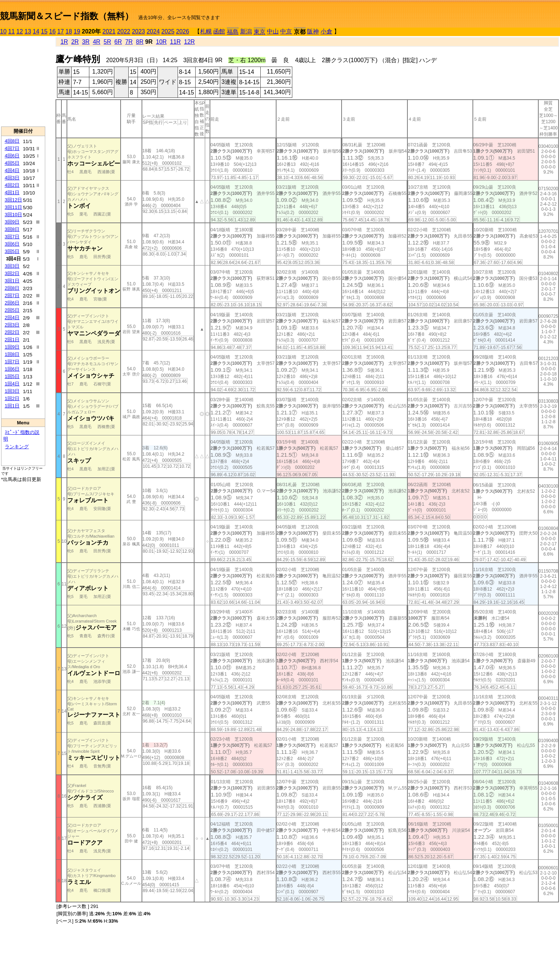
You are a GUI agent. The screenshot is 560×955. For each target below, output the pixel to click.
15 (44, 31)
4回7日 (12, 148)
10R (161, 42)
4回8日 (12, 141)
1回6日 (12, 369)
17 (61, 31)
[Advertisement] (23, 81)
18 (69, 31)
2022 (124, 31)
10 (3, 31)
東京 (260, 32)
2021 (109, 31)
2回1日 (12, 340)
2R (75, 42)
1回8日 (12, 354)
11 (11, 31)
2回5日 (12, 310)
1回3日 (12, 391)
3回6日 (12, 244)
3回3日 (12, 266)
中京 (286, 31)
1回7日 (12, 362)
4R (96, 42)
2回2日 (12, 332)
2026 (183, 31)
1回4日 (12, 384)
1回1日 (12, 406)
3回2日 (12, 273)
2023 (139, 31)
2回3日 (12, 325)
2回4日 (12, 318)
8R (140, 42)
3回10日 (14, 215)
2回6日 (12, 303)
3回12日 (14, 200)
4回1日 (12, 193)
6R (118, 42)
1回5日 (12, 376)
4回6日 (12, 156)
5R (107, 42)
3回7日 (12, 237)
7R (129, 42)
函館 (219, 31)
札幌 (206, 31)
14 (36, 31)
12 (20, 31)
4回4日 (12, 170)
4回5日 (12, 163)
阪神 (313, 31)
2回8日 (12, 288)
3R (86, 42)
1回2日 (12, 398)
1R (64, 42)
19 (77, 31)
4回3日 (12, 178)
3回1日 (12, 281)
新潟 (246, 31)
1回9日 (12, 347)
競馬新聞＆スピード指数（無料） (67, 16)
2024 (153, 31)
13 (28, 31)
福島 (233, 32)
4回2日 (12, 185)
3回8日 (12, 229)
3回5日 (12, 251)
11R (175, 42)
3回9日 (12, 222)
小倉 (327, 31)
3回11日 (14, 207)
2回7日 (12, 295)
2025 (168, 31)
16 (53, 31)
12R (190, 42)
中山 (273, 31)
